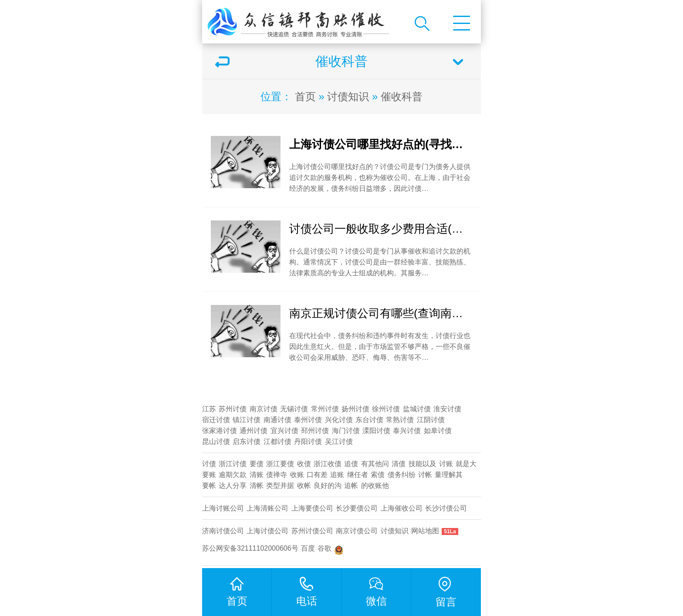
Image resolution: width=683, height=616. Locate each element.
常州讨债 (325, 409)
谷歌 (325, 548)
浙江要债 (280, 464)
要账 (209, 475)
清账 (257, 475)
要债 (257, 464)
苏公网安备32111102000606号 (250, 548)
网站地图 (425, 531)
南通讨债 (277, 420)
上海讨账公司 (223, 508)
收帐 (304, 486)
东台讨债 (369, 420)
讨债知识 (348, 96)
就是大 (466, 464)
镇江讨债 (247, 420)
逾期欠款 (233, 475)
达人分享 (233, 486)
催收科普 (402, 96)
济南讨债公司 (223, 531)
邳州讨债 (315, 431)
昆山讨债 (216, 442)
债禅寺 (277, 475)
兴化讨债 (339, 420)
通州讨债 (254, 431)
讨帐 (425, 475)
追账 (337, 475)
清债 (399, 464)
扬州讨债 (355, 409)
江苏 (209, 409)
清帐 (257, 486)
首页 (305, 96)
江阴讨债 (431, 420)
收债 (304, 464)
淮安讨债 (447, 409)
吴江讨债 (339, 442)
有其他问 (375, 464)
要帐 (209, 486)
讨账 (446, 464)
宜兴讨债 (284, 431)
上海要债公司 (312, 508)
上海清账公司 (267, 508)
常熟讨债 (400, 420)
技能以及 (423, 464)
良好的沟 (328, 486)
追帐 (351, 486)
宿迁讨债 (216, 420)
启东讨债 (247, 442)
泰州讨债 (308, 420)
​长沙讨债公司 (446, 508)
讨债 (209, 464)
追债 (351, 464)
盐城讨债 (417, 409)
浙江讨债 (233, 464)
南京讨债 (264, 409)
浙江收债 (328, 464)
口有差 (317, 475)
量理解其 (449, 475)
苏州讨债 (233, 409)
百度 (308, 548)
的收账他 (375, 486)
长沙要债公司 (357, 508)
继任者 (358, 475)
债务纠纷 (402, 475)
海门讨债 (346, 431)
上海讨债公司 (267, 531)
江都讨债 (277, 442)
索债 (378, 475)
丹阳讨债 (308, 442)
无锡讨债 (294, 409)
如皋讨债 (438, 431)
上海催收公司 (402, 508)
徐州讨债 (386, 409)
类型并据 (280, 486)
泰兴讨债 (407, 431)
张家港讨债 (220, 431)
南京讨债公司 (357, 531)
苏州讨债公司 (312, 531)
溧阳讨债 (376, 431)
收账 (297, 475)
